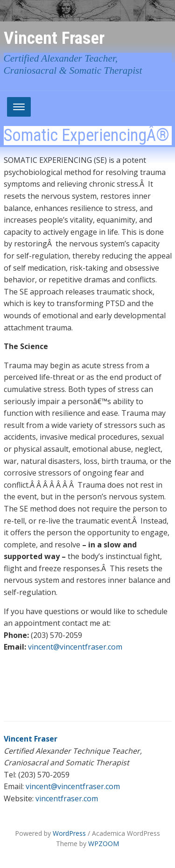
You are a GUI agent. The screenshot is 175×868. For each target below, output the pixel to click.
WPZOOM (104, 843)
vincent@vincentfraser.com (75, 647)
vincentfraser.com (67, 798)
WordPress (69, 833)
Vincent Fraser (54, 38)
